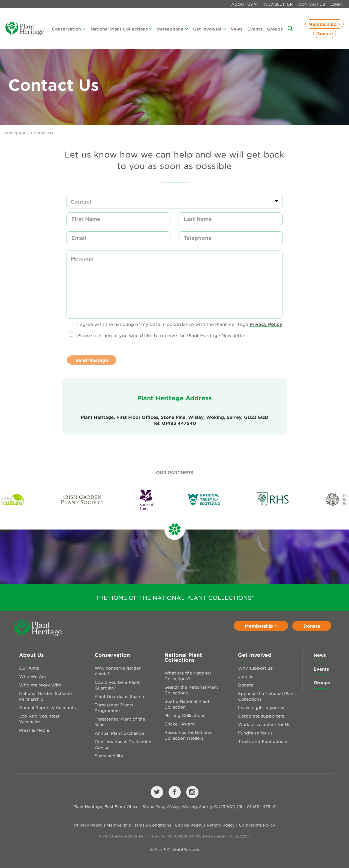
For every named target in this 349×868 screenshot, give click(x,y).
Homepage (15, 133)
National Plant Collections (121, 29)
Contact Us (312, 4)
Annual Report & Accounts (47, 707)
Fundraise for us (255, 733)
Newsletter (279, 4)
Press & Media (34, 730)
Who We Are (33, 676)
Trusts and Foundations (263, 741)
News (236, 29)
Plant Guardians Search (119, 696)
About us (244, 4)
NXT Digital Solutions (182, 849)
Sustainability (109, 756)
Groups (275, 29)
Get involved (209, 29)
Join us (246, 676)
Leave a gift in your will (263, 707)
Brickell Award (180, 724)
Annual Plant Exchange (119, 733)
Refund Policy (221, 825)
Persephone (173, 29)
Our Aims (29, 668)
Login (337, 4)
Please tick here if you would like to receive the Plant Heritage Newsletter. (162, 335)
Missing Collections (185, 715)
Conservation (69, 29)
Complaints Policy (257, 825)
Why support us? (256, 668)
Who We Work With (40, 685)
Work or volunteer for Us (264, 724)
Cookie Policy (189, 825)
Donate (325, 33)
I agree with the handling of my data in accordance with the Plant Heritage (180, 324)
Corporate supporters (261, 716)
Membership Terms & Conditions (139, 825)
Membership (324, 24)
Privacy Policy (266, 324)
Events (255, 29)
